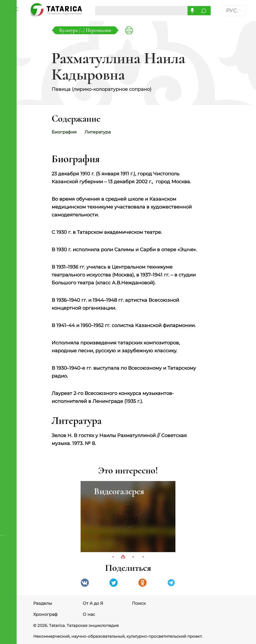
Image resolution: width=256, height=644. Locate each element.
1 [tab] (113, 557)
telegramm (171, 583)
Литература (100, 132)
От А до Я (93, 603)
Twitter (114, 583)
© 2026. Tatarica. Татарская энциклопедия (73, 626)
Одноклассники (142, 583)
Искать (205, 11)
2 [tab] (123, 557)
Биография (64, 132)
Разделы (43, 603)
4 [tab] (143, 557)
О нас (89, 614)
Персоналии (99, 30)
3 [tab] (133, 557)
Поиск (139, 603)
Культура (69, 30)
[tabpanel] (128, 517)
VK (85, 583)
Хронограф (45, 614)
